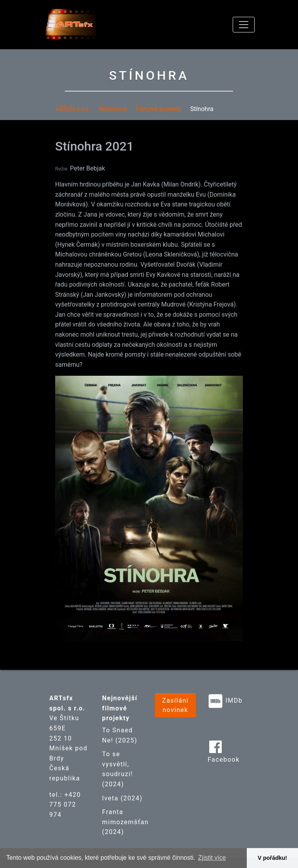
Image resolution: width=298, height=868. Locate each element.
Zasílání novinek (176, 705)
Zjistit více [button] (212, 858)
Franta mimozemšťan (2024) (125, 822)
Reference (113, 109)
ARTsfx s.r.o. (73, 109)
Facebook (223, 759)
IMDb (234, 700)
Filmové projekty (158, 109)
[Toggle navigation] (244, 25)
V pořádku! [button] (272, 858)
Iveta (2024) (122, 798)
